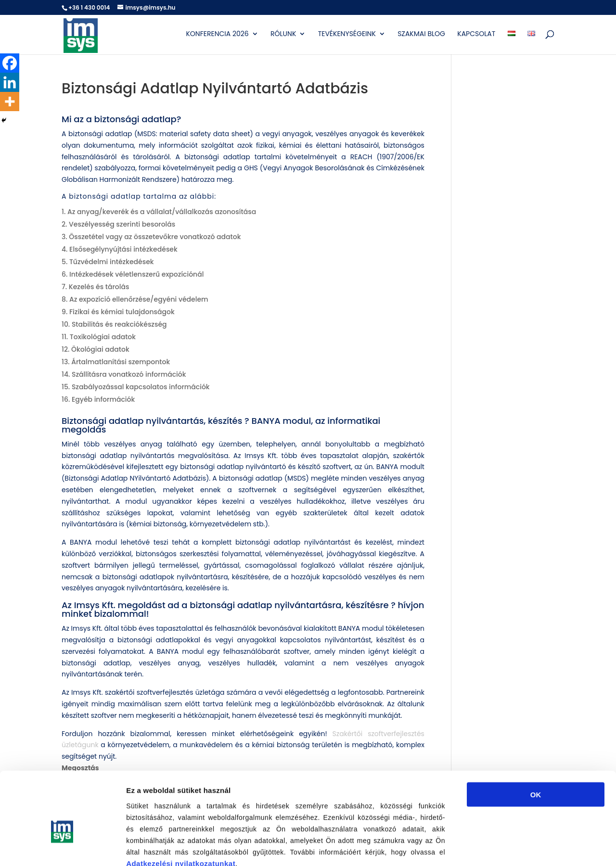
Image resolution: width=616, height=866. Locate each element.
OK (536, 739)
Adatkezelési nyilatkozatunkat (181, 808)
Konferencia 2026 (217, 34)
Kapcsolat (476, 34)
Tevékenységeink (347, 34)
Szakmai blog (421, 34)
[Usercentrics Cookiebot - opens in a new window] (62, 847)
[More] (10, 102)
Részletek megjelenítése (547, 847)
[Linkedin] (10, 82)
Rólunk (283, 34)
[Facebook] (10, 63)
